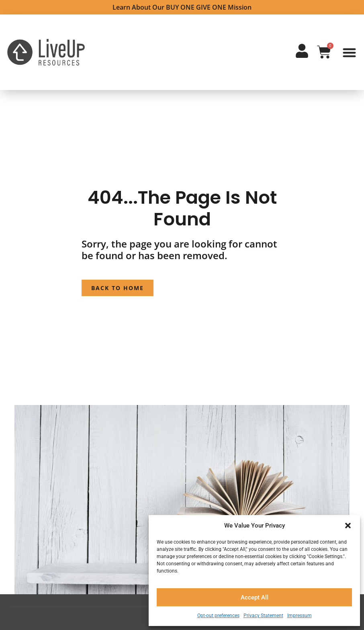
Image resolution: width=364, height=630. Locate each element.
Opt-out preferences (218, 616)
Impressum (300, 616)
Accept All (255, 597)
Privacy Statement (263, 616)
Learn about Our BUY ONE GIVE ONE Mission (182, 7)
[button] (348, 526)
